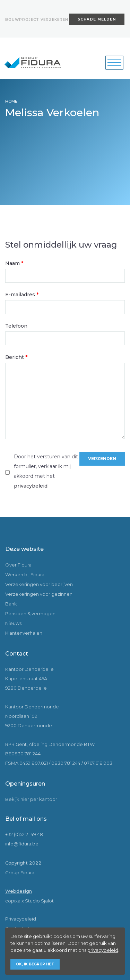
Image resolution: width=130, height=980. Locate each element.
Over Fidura (18, 565)
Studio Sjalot (39, 901)
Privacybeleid (21, 919)
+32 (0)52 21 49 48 (24, 834)
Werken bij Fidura (25, 575)
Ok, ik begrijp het (35, 964)
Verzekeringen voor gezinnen (39, 594)
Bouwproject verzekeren (37, 20)
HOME (11, 101)
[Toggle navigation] (114, 63)
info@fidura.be (22, 844)
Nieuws (13, 623)
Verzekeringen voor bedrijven (39, 584)
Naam (14, 263)
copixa (13, 901)
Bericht (16, 357)
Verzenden (102, 459)
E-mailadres (22, 295)
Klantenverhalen (24, 633)
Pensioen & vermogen (30, 613)
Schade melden (97, 19)
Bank (11, 604)
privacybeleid (31, 486)
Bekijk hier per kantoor (31, 799)
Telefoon (16, 326)
